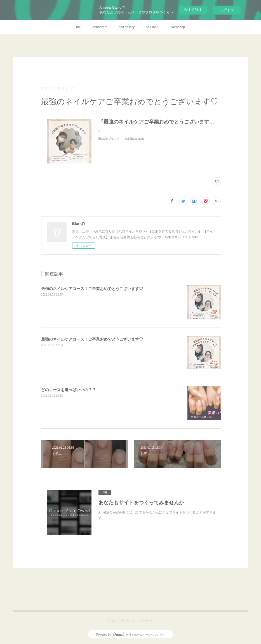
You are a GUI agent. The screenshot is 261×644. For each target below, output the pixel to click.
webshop (178, 27)
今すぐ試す (193, 10)
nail (79, 27)
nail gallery (127, 27)
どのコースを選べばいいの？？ (69, 390)
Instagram (100, 27)
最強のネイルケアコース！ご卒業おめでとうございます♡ (92, 289)
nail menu (153, 27)
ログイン (227, 10)
